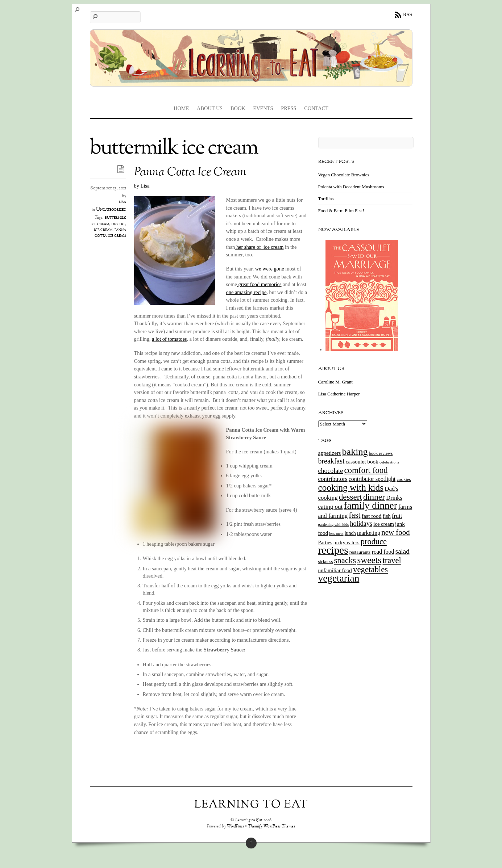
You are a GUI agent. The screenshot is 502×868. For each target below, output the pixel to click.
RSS (408, 14)
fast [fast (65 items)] (354, 515)
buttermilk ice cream (108, 221)
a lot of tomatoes (169, 339)
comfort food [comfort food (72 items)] (366, 470)
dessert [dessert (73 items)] (350, 497)
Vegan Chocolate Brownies (344, 175)
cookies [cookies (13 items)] (404, 479)
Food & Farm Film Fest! (341, 211)
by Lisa (142, 186)
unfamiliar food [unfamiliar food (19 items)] (335, 570)
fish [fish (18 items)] (387, 516)
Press (289, 108)
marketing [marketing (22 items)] (369, 533)
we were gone (270, 269)
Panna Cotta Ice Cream (190, 173)
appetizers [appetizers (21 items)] (330, 453)
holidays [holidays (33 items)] (361, 524)
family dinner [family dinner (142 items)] (371, 506)
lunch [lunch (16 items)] (350, 533)
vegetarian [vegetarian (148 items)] (339, 578)
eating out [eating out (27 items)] (331, 507)
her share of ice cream (259, 247)
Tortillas (326, 199)
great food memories (259, 284)
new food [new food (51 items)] (395, 532)
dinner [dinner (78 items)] (374, 497)
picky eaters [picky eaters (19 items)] (347, 542)
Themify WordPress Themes (271, 827)
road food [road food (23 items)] (383, 552)
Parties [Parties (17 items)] (325, 542)
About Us (210, 108)
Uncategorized (111, 210)
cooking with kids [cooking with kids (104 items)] (351, 488)
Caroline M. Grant (335, 382)
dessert (118, 224)
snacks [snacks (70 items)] (345, 560)
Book (238, 108)
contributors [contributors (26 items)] (333, 479)
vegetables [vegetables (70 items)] (370, 569)
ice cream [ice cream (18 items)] (383, 524)
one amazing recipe (246, 292)
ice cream (103, 230)
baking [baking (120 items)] (355, 452)
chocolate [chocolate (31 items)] (331, 471)
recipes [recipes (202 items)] (333, 550)
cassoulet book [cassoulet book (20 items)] (362, 462)
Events (263, 108)
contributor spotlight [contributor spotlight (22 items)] (372, 479)
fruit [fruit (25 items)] (397, 516)
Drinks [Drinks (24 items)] (394, 498)
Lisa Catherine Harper (339, 394)
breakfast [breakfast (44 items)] (331, 461)
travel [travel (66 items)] (392, 560)
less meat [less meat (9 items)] (336, 534)
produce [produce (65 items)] (374, 542)
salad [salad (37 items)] (403, 551)
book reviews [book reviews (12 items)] (381, 453)
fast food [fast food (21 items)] (372, 516)
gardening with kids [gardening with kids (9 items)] (334, 525)
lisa (123, 202)
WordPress (235, 827)
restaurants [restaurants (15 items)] (360, 552)
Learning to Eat (249, 820)
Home (181, 108)
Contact (316, 108)
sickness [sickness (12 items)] (326, 562)
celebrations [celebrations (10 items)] (389, 462)
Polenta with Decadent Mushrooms (351, 187)
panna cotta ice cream (110, 233)
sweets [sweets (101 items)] (369, 560)
